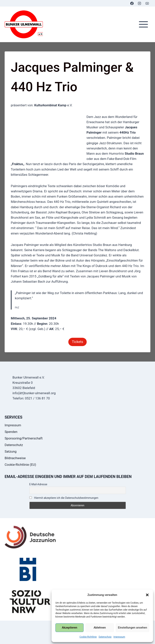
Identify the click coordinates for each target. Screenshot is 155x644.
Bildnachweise (15, 458)
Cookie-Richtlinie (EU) (20, 465)
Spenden (11, 432)
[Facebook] (132, 3)
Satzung (11, 451)
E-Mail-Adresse (38, 484)
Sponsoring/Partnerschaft (24, 438)
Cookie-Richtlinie (88, 637)
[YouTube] (147, 3)
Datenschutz (105, 637)
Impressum (119, 637)
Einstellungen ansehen (133, 628)
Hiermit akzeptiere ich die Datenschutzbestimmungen (64, 498)
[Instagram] (140, 3)
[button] (147, 595)
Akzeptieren (69, 628)
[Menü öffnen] (143, 24)
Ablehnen (100, 628)
